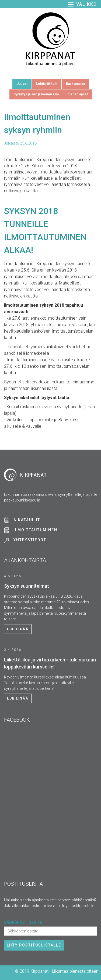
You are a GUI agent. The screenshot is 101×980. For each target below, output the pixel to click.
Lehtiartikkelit (47, 84)
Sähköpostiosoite (23, 922)
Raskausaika (75, 84)
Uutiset (22, 84)
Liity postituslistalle (34, 945)
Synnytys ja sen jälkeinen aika (36, 94)
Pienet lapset (78, 94)
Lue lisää (18, 629)
